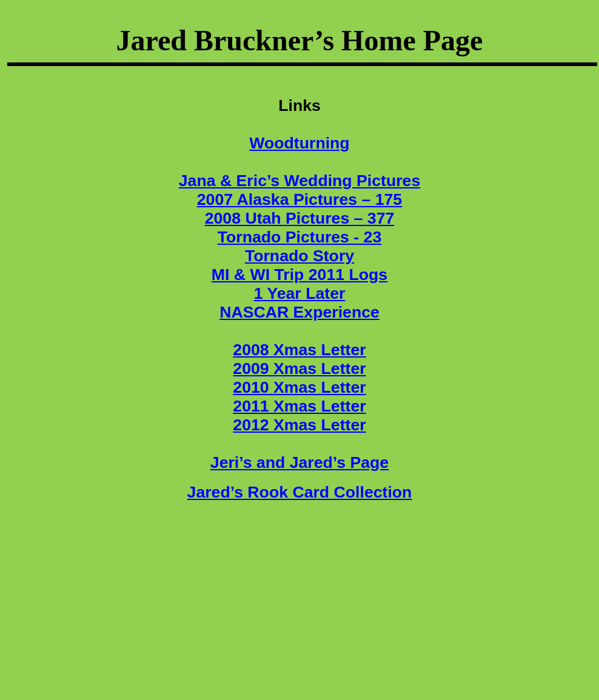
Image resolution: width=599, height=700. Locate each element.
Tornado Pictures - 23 (300, 237)
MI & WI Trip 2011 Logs (299, 275)
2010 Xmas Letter (299, 387)
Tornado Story (299, 256)
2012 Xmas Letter (299, 425)
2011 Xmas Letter (299, 406)
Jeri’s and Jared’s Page (299, 462)
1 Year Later (300, 293)
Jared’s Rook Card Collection (300, 492)
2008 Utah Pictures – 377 (300, 218)
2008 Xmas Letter (299, 350)
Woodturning (299, 143)
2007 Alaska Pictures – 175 (299, 199)
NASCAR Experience (299, 312)
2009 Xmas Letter (299, 368)
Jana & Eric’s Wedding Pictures (300, 181)
